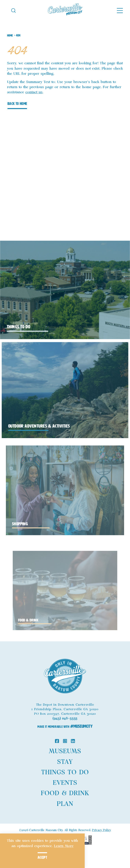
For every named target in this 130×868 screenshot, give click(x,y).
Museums (65, 751)
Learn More (64, 846)
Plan (65, 804)
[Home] (65, 10)
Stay (65, 762)
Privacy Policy (101, 830)
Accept (42, 858)
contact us (34, 92)
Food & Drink (65, 793)
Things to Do (65, 772)
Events (65, 783)
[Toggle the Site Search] (13, 10)
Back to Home (17, 104)
